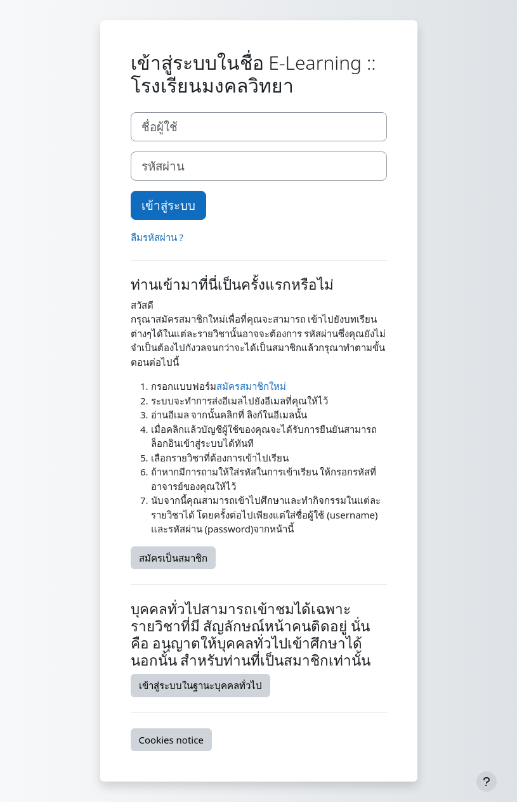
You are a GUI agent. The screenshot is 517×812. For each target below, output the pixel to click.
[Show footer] (487, 782)
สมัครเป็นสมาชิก (173, 558)
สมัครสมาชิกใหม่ (251, 386)
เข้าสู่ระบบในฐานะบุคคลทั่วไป (200, 685)
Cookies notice (171, 740)
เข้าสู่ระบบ (168, 205)
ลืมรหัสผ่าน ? (157, 237)
